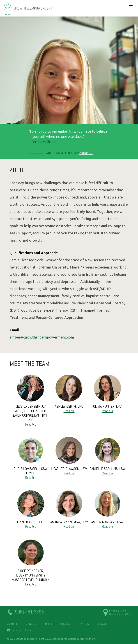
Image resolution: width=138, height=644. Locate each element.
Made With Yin (87, 639)
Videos (85, 624)
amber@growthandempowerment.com (42, 337)
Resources (67, 624)
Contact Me (86, 153)
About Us (12, 624)
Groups (48, 624)
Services (31, 624)
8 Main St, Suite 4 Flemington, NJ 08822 (120, 612)
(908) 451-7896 (29, 612)
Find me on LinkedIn (21, 630)
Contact (101, 624)
